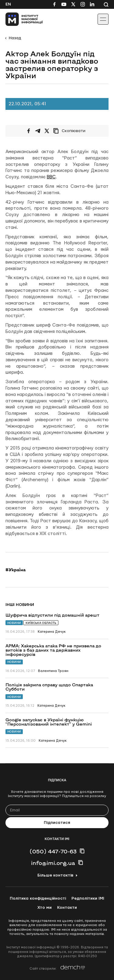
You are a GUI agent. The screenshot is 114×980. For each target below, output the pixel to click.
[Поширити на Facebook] (29, 131)
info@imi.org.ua (53, 863)
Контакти (67, 908)
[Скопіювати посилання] (71, 131)
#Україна (16, 570)
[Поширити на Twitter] (47, 131)
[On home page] (18, 19)
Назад (15, 38)
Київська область (41, 623)
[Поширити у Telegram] (38, 131)
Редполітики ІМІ (88, 898)
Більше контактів (55, 875)
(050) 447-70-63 (53, 851)
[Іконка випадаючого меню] (103, 19)
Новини (14, 623)
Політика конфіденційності (38, 898)
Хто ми (45, 908)
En (8, 4)
